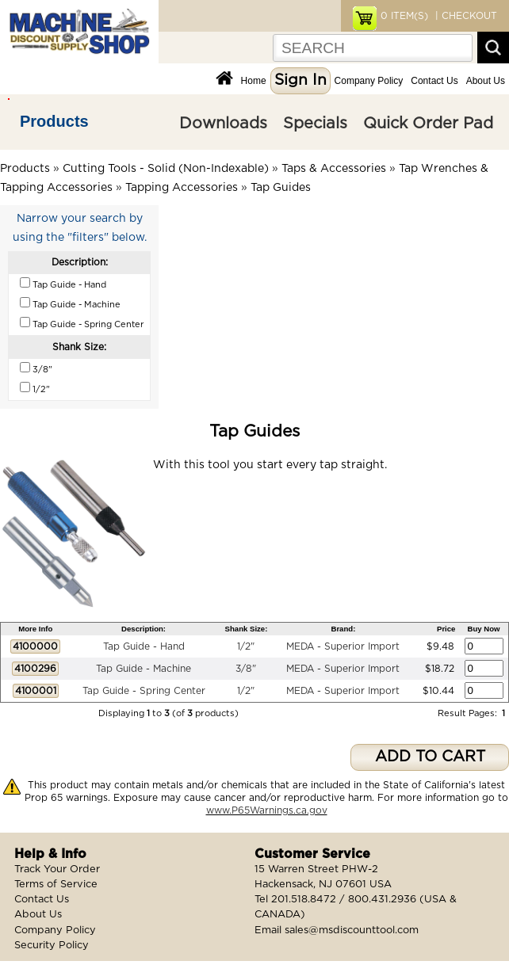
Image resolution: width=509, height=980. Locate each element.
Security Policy (52, 946)
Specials (315, 124)
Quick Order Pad (428, 124)
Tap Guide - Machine (144, 669)
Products (54, 121)
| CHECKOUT (465, 16)
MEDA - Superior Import (343, 646)
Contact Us (434, 81)
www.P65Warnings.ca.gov (267, 810)
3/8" (246, 669)
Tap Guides (281, 188)
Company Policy (369, 81)
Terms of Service (56, 885)
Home (254, 81)
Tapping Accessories (182, 188)
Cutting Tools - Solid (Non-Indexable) (166, 169)
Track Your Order (57, 869)
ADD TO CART (430, 757)
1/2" (246, 646)
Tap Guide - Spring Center (144, 691)
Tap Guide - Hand (144, 646)
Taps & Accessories (334, 169)
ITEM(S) (404, 16)
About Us (486, 81)
